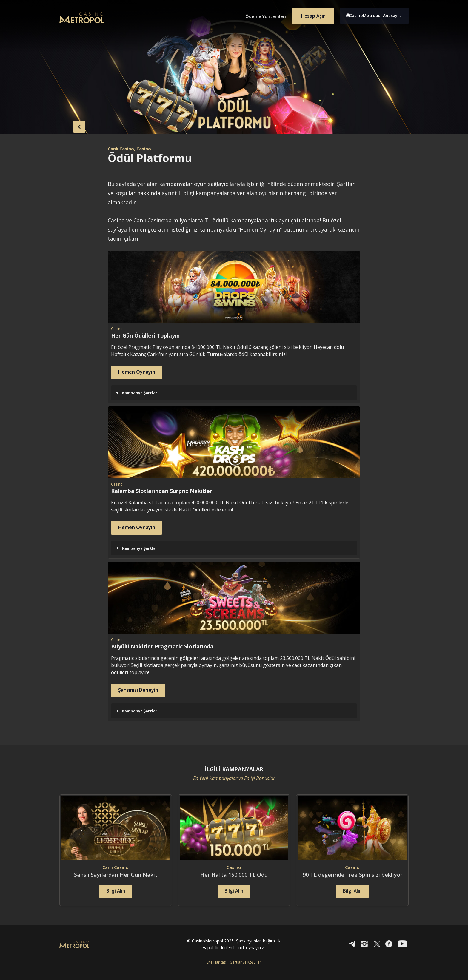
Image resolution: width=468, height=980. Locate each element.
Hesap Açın (310, 14)
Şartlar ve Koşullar (246, 970)
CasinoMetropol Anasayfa (377, 14)
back (71, 125)
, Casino (147, 149)
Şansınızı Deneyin (143, 690)
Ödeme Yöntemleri (258, 14)
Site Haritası (217, 970)
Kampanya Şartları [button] (137, 392)
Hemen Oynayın (141, 372)
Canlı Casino (123, 149)
